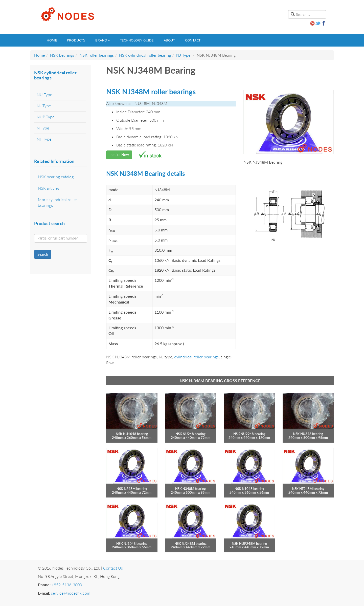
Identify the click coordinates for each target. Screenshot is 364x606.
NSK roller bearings (97, 55)
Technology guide (137, 40)
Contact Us (113, 568)
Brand (103, 40)
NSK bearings (62, 55)
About (169, 40)
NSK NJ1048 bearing (132, 544)
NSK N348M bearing (190, 489)
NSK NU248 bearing (190, 434)
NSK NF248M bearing (308, 489)
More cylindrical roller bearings (58, 202)
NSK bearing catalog (56, 177)
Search (43, 254)
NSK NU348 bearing (308, 434)
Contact (193, 40)
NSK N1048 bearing (249, 489)
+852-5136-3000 (67, 585)
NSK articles (49, 188)
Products (76, 40)
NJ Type (183, 55)
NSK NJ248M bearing (190, 544)
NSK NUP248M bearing (249, 544)
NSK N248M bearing (132, 489)
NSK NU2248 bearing (249, 434)
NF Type (44, 139)
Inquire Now (119, 155)
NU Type (44, 94)
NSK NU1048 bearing (132, 434)
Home (52, 40)
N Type (43, 128)
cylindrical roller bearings (196, 357)
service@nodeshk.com (71, 593)
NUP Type (45, 117)
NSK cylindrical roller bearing (145, 55)
